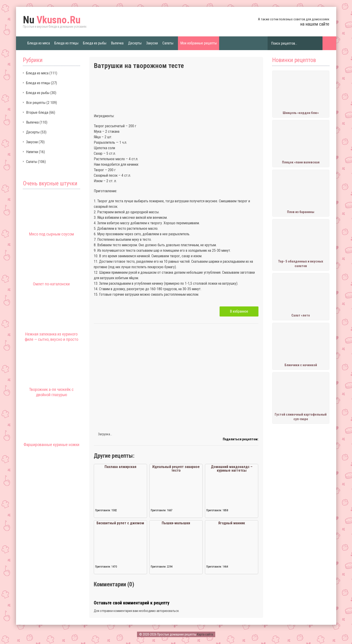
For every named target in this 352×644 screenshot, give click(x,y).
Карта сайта (205, 634)
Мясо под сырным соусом (51, 234)
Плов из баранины (301, 212)
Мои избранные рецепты (199, 43)
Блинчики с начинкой (301, 365)
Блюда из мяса (39, 43)
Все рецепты (36, 103)
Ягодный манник (232, 523)
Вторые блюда (37, 112)
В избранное (239, 311)
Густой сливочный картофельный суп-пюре (301, 417)
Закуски (152, 43)
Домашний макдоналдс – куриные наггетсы (232, 469)
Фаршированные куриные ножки (51, 445)
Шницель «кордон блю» (301, 113)
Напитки (32, 152)
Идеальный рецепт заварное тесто (176, 469)
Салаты (168, 43)
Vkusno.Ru (52, 20)
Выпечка (117, 43)
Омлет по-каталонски (51, 284)
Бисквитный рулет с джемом (120, 523)
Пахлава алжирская (120, 467)
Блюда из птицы (66, 43)
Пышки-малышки (176, 523)
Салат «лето (301, 315)
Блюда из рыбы (95, 43)
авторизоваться (168, 611)
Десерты (135, 43)
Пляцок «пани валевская (301, 162)
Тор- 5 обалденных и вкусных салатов (301, 264)
